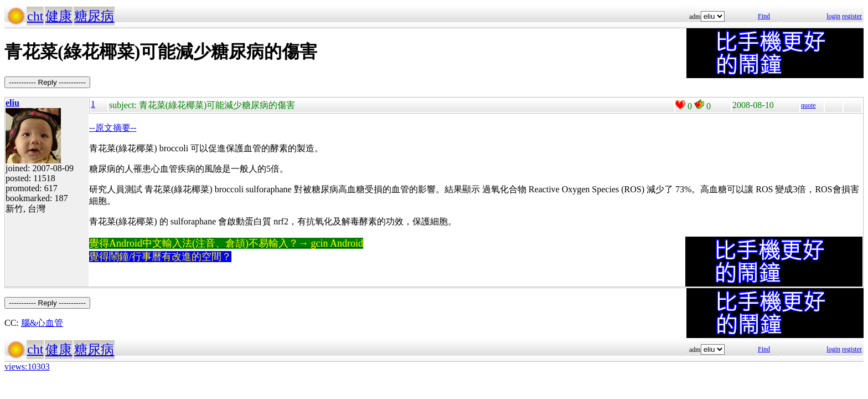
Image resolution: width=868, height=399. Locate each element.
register (852, 16)
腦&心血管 (42, 323)
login (833, 16)
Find (764, 16)
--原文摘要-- (113, 128)
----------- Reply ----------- (47, 82)
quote (808, 105)
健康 (59, 16)
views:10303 (27, 367)
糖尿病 (94, 16)
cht (35, 16)
